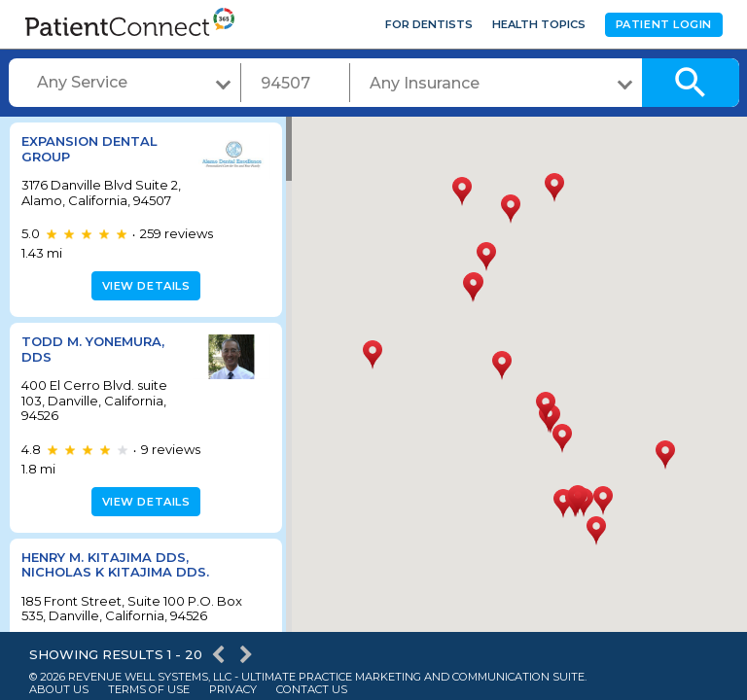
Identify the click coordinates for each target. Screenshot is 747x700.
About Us (59, 690)
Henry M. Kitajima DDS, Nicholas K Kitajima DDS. (115, 579)
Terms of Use (149, 690)
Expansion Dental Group (89, 149)
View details (143, 301)
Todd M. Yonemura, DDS (93, 365)
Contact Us (312, 690)
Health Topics (539, 24)
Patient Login (664, 24)
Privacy (233, 690)
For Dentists (429, 24)
